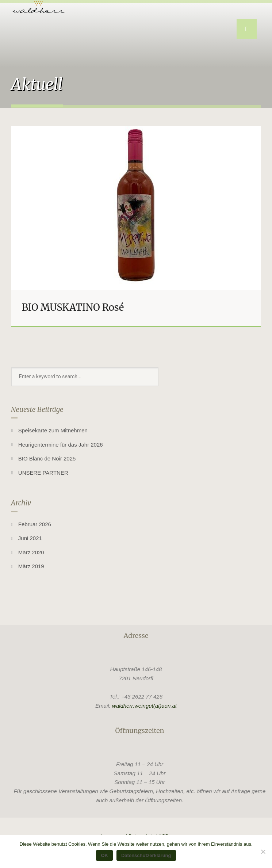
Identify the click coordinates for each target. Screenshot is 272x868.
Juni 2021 (30, 538)
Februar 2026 (35, 524)
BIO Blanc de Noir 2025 (47, 458)
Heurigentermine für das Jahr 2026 (61, 445)
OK (104, 855)
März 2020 (31, 552)
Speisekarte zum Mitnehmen (53, 430)
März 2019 (31, 566)
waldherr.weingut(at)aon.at (144, 706)
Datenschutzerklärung (146, 855)
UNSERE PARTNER (43, 473)
